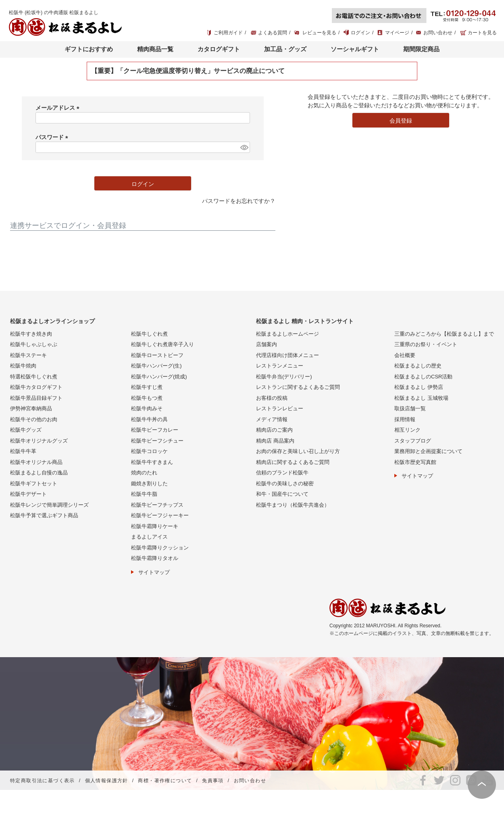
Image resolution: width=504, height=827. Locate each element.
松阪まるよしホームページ (287, 334)
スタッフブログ (413, 441)
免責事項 (213, 781)
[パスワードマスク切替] (244, 147)
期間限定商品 (421, 49)
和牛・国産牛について (282, 494)
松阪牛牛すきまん (152, 462)
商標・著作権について (165, 781)
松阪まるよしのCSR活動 (423, 377)
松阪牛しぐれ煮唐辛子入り (162, 344)
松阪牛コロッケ (149, 451)
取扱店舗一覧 (410, 408)
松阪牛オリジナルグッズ (39, 441)
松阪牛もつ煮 (147, 398)
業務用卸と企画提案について (428, 451)
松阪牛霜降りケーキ (155, 526)
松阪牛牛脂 (144, 494)
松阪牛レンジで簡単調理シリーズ (49, 505)
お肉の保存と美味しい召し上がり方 (298, 451)
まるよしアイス (149, 537)
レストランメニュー (280, 366)
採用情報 (405, 419)
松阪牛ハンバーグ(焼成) (159, 377)
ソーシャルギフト (355, 49)
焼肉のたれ (144, 473)
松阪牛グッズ (26, 430)
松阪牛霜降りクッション (160, 548)
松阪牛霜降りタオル (155, 558)
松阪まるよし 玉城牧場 (421, 398)
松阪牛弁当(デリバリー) (284, 377)
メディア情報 (272, 419)
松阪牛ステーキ (28, 355)
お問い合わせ (438, 33)
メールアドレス (59, 108)
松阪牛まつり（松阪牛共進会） (293, 505)
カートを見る (482, 33)
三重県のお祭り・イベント (426, 344)
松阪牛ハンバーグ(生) (156, 366)
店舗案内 (267, 344)
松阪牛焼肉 (23, 366)
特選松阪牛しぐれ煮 (34, 377)
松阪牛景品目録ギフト (36, 398)
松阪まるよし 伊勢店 (419, 387)
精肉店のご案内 (274, 430)
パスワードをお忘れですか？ (239, 201)
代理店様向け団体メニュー (287, 355)
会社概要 (405, 355)
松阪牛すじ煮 (147, 387)
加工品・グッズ (285, 49)
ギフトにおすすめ (89, 49)
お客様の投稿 (272, 398)
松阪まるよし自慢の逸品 (39, 473)
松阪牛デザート (28, 494)
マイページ (397, 33)
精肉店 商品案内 (275, 441)
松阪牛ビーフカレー (155, 430)
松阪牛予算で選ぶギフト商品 (44, 515)
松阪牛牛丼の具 (149, 419)
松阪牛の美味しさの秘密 (285, 483)
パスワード (53, 137)
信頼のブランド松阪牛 (282, 473)
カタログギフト (219, 49)
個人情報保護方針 (107, 781)
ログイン (360, 33)
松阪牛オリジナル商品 (36, 462)
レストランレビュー (280, 408)
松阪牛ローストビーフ (157, 355)
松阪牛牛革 (23, 451)
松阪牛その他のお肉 (34, 419)
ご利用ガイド (228, 33)
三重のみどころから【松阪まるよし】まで (444, 334)
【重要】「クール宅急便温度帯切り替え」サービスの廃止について (188, 71)
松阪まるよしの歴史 (418, 366)
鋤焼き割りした (149, 483)
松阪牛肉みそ (147, 408)
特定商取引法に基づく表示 (43, 781)
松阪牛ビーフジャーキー (160, 515)
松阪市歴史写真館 (415, 462)
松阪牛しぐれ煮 (149, 334)
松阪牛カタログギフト (36, 387)
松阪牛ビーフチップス (157, 505)
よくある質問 (273, 33)
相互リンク (407, 430)
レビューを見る (319, 33)
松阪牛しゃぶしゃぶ (34, 344)
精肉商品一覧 (155, 49)
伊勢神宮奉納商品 (31, 408)
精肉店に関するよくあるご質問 (293, 462)
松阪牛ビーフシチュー (157, 441)
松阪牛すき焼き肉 (31, 334)
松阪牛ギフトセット (34, 483)
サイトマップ (154, 572)
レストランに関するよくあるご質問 (298, 387)
